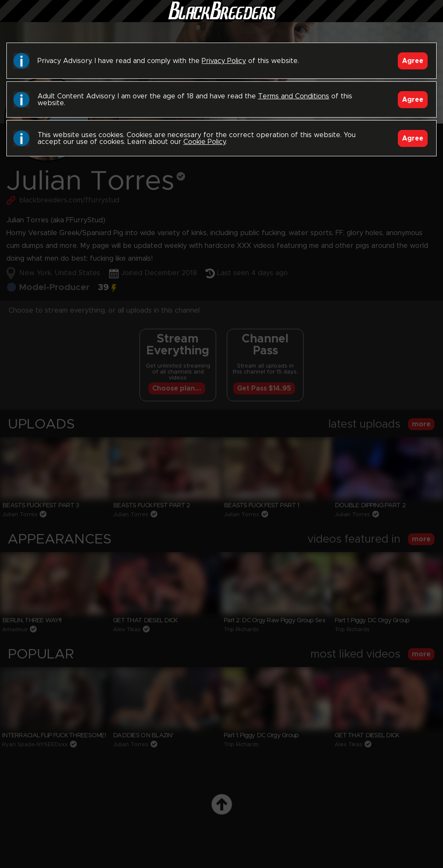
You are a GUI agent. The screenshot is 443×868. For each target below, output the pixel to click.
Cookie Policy (204, 142)
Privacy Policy (224, 61)
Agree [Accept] (413, 61)
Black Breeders (222, 19)
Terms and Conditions (294, 96)
